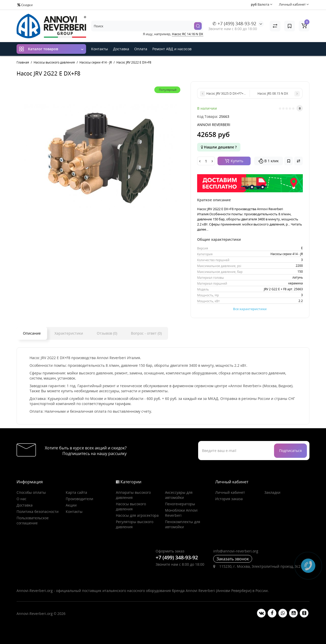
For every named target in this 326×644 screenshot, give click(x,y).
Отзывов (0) (107, 333)
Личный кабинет (230, 492)
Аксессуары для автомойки (179, 495)
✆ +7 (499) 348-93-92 (234, 23)
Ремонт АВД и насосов (172, 49)
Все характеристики (250, 309)
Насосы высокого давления (131, 506)
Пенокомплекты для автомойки (183, 524)
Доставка (121, 49)
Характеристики (69, 333)
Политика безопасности (38, 512)
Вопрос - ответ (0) (146, 333)
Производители (79, 499)
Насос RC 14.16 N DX (188, 34)
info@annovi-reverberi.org (236, 551)
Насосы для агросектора (137, 515)
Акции (71, 505)
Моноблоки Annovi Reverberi (181, 513)
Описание (32, 333)
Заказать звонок (233, 559)
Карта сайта (76, 492)
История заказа (229, 499)
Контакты (100, 49)
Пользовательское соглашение (33, 520)
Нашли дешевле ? (219, 147)
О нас (22, 499)
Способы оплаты (31, 492)
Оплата (141, 49)
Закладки (272, 492)
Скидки (25, 5)
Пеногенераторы (180, 504)
